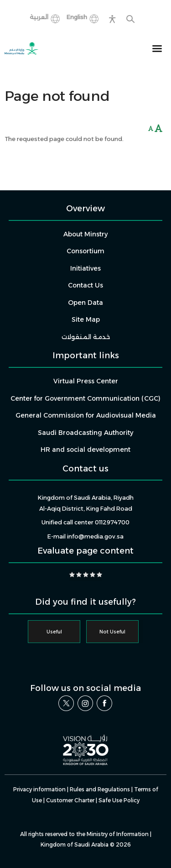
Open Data (85, 303)
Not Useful (112, 632)
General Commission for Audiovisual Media (86, 415)
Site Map (86, 319)
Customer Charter (70, 800)
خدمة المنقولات (86, 337)
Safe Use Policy (119, 800)
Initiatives (85, 268)
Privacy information (39, 789)
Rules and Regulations (100, 789)
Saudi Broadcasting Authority (85, 433)
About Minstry (85, 234)
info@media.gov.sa (95, 536)
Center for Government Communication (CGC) (85, 398)
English (77, 17)
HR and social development (85, 450)
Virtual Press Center (86, 381)
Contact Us (85, 285)
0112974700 (112, 522)
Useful (54, 632)
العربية (39, 17)
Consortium (85, 251)
